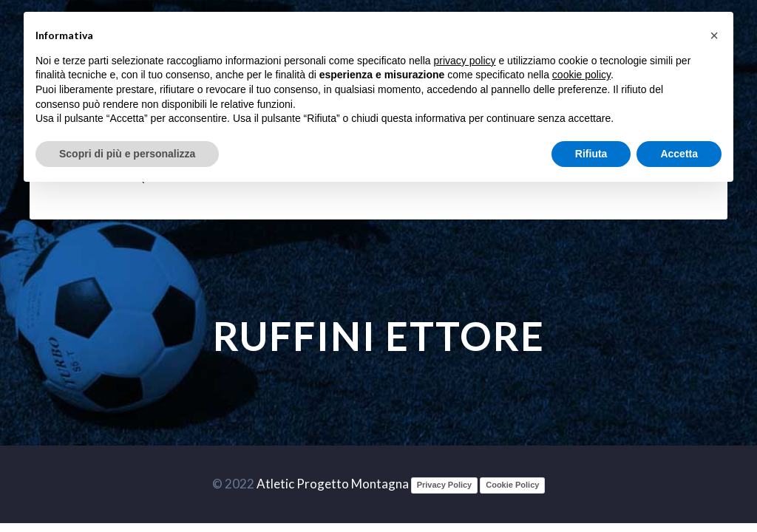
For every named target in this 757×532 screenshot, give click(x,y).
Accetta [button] (679, 154)
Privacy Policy (445, 485)
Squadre (154, 178)
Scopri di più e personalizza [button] (127, 154)
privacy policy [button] (465, 61)
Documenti (528, 178)
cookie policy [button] (581, 75)
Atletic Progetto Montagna (333, 484)
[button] (714, 35)
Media (585, 178)
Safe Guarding (316, 178)
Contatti (697, 178)
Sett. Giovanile (227, 178)
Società (466, 178)
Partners (637, 178)
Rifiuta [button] (591, 154)
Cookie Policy (512, 485)
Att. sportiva (400, 178)
